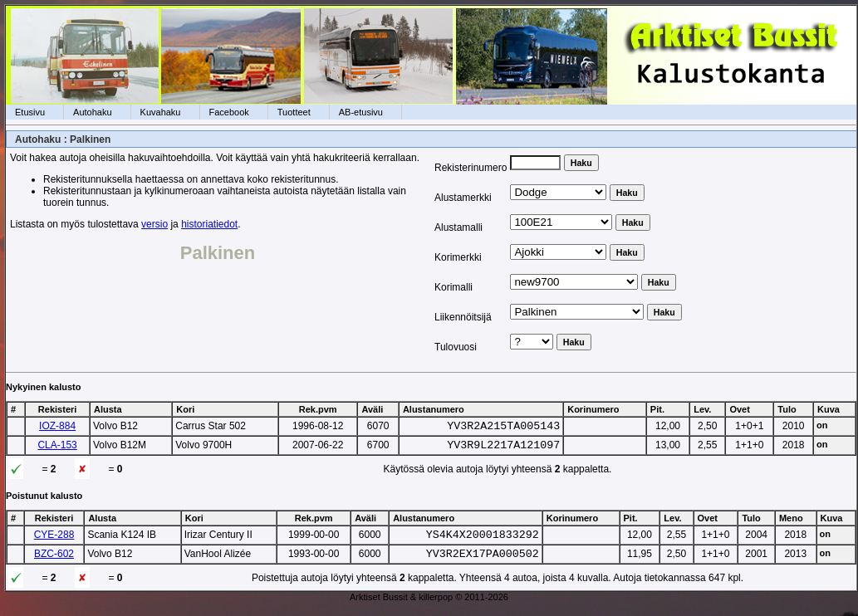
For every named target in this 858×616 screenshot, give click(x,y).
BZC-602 (54, 561)
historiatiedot (209, 224)
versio (154, 224)
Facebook (229, 112)
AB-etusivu (361, 112)
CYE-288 (54, 540)
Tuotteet (294, 112)
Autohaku (92, 112)
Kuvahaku (161, 112)
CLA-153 (57, 447)
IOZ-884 (57, 426)
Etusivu (30, 112)
